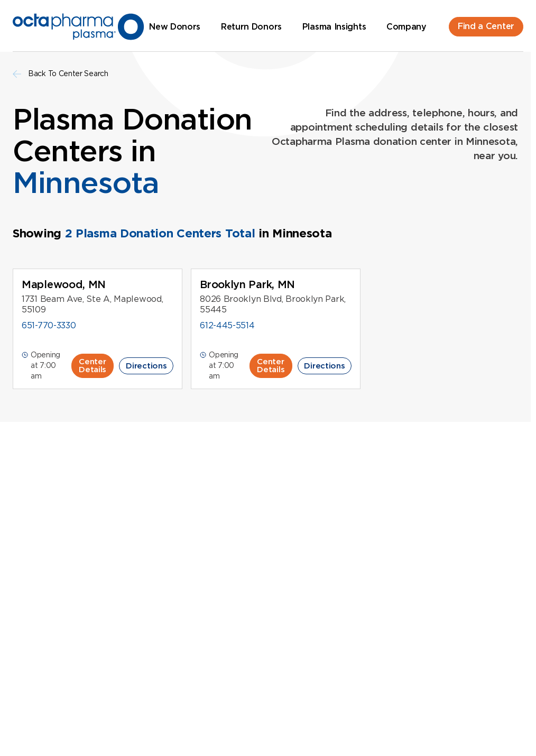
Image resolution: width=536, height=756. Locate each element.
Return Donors (251, 27)
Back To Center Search (61, 74)
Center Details (93, 366)
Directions (146, 366)
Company (406, 27)
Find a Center (486, 26)
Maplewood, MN (64, 284)
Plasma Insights (334, 27)
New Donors (175, 27)
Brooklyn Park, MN (247, 284)
